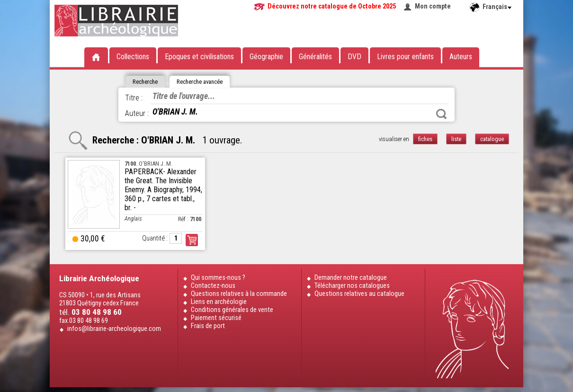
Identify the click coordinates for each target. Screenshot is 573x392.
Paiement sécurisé (216, 318)
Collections (133, 57)
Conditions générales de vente (232, 310)
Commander (192, 240)
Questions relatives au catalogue (359, 294)
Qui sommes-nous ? (218, 278)
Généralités (315, 57)
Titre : (134, 98)
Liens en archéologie (219, 302)
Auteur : (137, 113)
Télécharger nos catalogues (352, 286)
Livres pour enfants (405, 57)
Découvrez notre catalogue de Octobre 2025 (332, 6)
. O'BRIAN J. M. (148, 164)
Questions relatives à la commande (239, 294)
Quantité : (155, 238)
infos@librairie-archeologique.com (114, 329)
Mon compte (433, 6)
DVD (354, 57)
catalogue (492, 139)
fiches (425, 139)
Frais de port (208, 326)
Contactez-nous (213, 286)
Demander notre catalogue (351, 278)
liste (456, 139)
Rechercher (441, 114)
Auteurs (461, 57)
